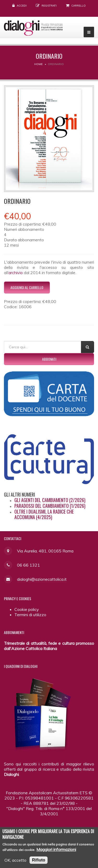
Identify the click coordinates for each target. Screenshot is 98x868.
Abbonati (49, 359)
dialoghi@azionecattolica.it (42, 579)
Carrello (79, 6)
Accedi (22, 6)
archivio (16, 273)
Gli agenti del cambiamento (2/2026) (50, 500)
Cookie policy (27, 609)
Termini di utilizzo (30, 615)
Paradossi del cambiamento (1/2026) (50, 506)
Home (38, 64)
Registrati (49, 6)
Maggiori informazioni (56, 853)
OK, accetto (15, 863)
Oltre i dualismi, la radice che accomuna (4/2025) (44, 514)
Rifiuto (39, 863)
